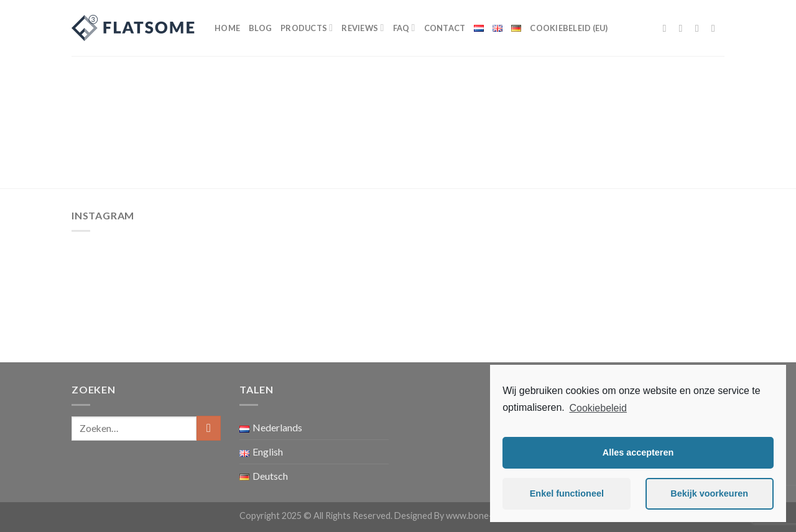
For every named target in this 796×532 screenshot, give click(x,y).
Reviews (363, 28)
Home (227, 28)
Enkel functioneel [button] (567, 493)
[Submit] (209, 428)
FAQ (404, 28)
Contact (445, 28)
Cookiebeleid (598, 408)
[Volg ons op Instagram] (684, 28)
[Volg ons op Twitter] (700, 28)
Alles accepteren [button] (638, 452)
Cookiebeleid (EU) (569, 28)
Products (307, 28)
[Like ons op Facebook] (668, 28)
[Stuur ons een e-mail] (716, 28)
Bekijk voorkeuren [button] (709, 493)
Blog (260, 28)
